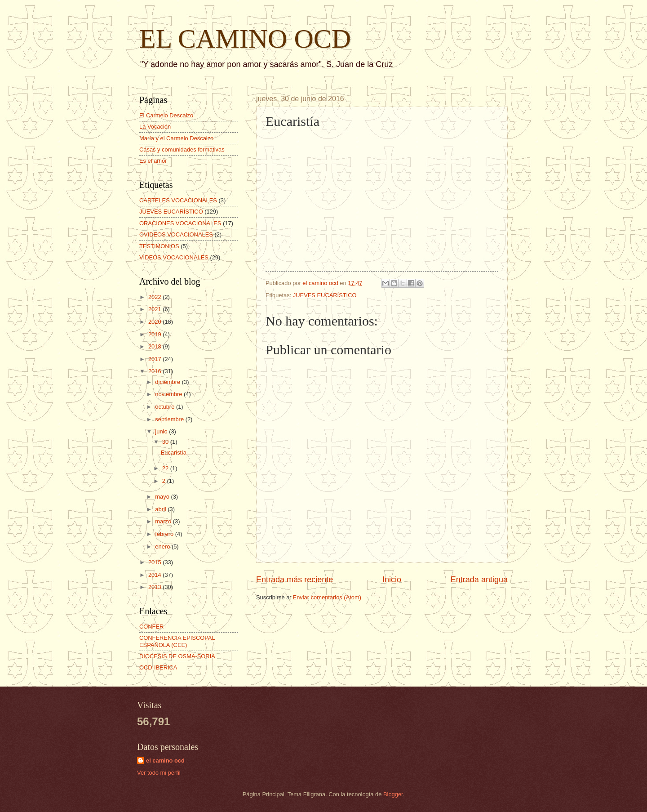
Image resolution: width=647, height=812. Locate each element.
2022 (155, 297)
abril (161, 509)
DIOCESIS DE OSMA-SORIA (177, 656)
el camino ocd (165, 761)
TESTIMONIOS (159, 246)
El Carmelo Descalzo (166, 115)
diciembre (168, 382)
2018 (155, 346)
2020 (155, 322)
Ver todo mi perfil (159, 773)
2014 (155, 575)
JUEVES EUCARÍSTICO (325, 295)
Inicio (392, 580)
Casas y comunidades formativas (182, 149)
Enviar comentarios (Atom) (327, 597)
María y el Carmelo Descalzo (176, 138)
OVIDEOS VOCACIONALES (176, 234)
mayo (163, 497)
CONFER (151, 627)
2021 (155, 309)
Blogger (393, 794)
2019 (155, 334)
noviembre (169, 394)
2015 (155, 562)
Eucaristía (174, 453)
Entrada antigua (479, 580)
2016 (155, 371)
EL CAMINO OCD (245, 39)
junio (162, 431)
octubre (166, 407)
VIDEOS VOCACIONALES (174, 257)
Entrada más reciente (295, 580)
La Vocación (155, 127)
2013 (155, 587)
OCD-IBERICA (158, 667)
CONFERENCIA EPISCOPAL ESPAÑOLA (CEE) (177, 641)
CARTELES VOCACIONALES (178, 200)
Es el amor (153, 161)
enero (163, 547)
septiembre (170, 419)
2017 (155, 359)
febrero (165, 534)
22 (166, 468)
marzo (164, 521)
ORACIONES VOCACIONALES (180, 223)
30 (166, 442)
